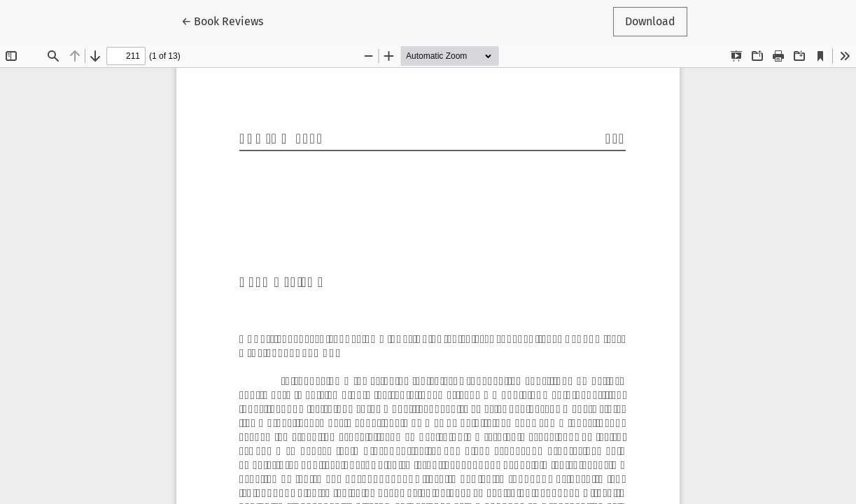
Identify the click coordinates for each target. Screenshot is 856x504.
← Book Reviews (228, 20)
